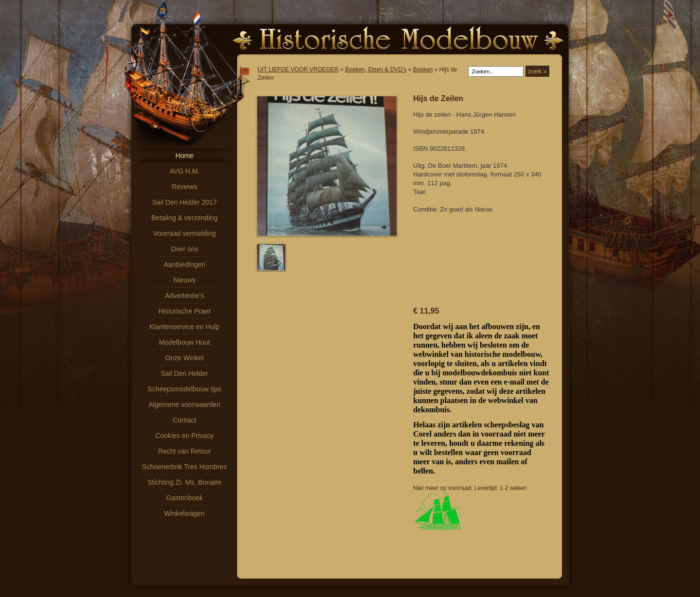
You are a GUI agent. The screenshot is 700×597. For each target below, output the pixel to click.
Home (184, 156)
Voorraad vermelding (184, 233)
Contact (184, 420)
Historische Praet (184, 311)
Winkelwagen (184, 513)
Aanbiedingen (185, 264)
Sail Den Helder (184, 373)
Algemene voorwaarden (185, 404)
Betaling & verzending (184, 218)
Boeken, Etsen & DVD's (376, 70)
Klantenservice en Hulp (185, 327)
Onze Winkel (184, 358)
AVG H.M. (185, 171)
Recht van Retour (184, 451)
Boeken (423, 70)
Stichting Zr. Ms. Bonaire (184, 482)
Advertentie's (184, 296)
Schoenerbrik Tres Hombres (184, 467)
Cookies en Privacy (185, 436)
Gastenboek (185, 498)
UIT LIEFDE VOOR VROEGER (298, 70)
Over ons (184, 249)
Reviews (184, 187)
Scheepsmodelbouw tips (185, 389)
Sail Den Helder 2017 (184, 202)
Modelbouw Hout (184, 342)
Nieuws (185, 280)
